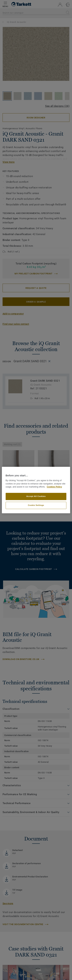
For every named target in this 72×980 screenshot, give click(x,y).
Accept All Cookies (36, 496)
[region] (36, 490)
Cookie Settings (36, 505)
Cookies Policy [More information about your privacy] (54, 487)
